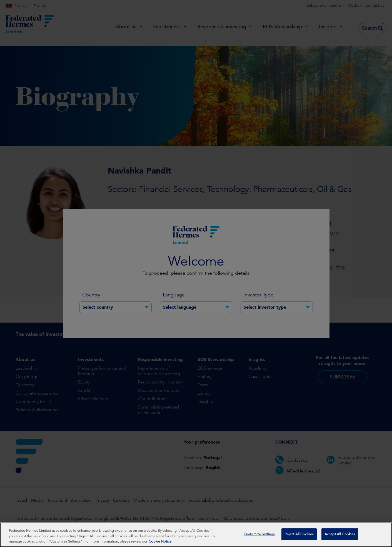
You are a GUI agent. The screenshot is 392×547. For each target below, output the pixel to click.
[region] (196, 535)
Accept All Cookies (340, 534)
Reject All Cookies (299, 534)
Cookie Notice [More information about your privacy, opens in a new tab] (160, 541)
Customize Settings (259, 534)
